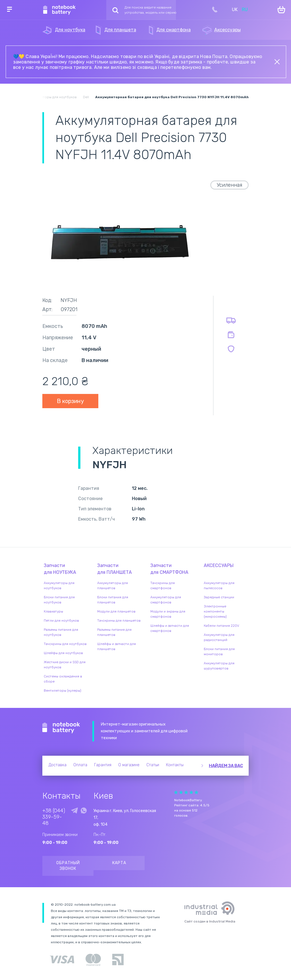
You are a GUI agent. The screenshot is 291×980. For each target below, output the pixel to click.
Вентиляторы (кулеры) (63, 691)
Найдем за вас (226, 766)
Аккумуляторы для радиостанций (219, 637)
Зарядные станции (219, 597)
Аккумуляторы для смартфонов (166, 600)
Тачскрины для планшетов (119, 621)
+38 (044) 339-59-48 (54, 817)
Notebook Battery (61, 728)
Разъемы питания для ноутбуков (61, 632)
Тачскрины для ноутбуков (65, 644)
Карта (119, 863)
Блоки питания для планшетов (113, 600)
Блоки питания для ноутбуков (59, 600)
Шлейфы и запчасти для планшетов (117, 646)
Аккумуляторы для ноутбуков (59, 585)
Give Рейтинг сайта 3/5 (186, 792)
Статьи (153, 765)
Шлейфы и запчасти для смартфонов (170, 628)
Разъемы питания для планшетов (114, 632)
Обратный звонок (68, 866)
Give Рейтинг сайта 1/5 (176, 792)
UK (235, 10)
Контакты (175, 765)
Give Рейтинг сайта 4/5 (191, 792)
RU (245, 10)
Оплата (80, 765)
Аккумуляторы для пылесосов (219, 585)
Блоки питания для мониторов (219, 652)
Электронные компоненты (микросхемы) (215, 611)
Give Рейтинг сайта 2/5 (181, 792)
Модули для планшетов (116, 611)
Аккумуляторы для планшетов (113, 585)
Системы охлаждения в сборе (63, 679)
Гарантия (103, 765)
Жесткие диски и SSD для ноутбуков (65, 665)
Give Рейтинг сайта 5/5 (196, 792)
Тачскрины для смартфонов (163, 585)
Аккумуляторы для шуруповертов (219, 666)
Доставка (58, 765)
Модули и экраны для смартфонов (168, 614)
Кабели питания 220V (222, 626)
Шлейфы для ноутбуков (63, 653)
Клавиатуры (53, 611)
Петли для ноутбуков (61, 621)
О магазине (129, 765)
